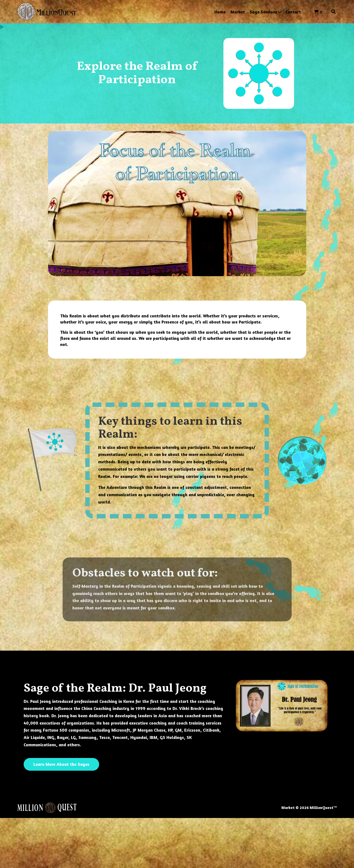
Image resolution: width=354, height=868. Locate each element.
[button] (280, 12)
